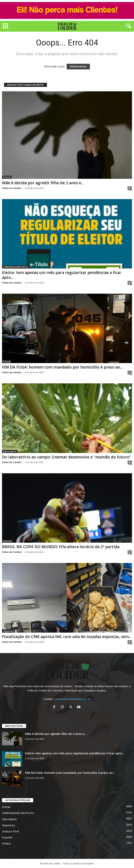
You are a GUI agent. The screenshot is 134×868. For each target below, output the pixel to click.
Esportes (8, 541)
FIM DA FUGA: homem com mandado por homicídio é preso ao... (62, 367)
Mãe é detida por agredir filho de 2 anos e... (43, 183)
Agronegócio (10, 451)
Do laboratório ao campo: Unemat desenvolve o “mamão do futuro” (66, 457)
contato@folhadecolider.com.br (72, 699)
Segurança (9, 631)
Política (6, 844)
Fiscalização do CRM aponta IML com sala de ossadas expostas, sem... (67, 637)
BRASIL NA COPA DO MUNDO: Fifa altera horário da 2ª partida (61, 547)
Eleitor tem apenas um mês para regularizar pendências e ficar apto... (62, 275)
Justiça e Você (11, 831)
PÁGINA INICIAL (78, 67)
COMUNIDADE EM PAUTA (16, 267)
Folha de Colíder (12, 188)
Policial (7, 177)
